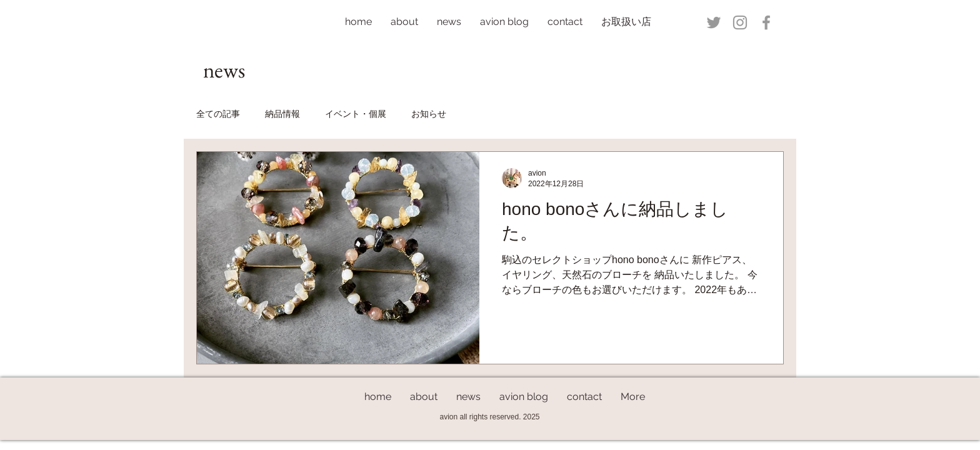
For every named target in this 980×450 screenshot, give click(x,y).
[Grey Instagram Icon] (740, 22)
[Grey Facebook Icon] (766, 22)
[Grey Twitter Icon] (714, 22)
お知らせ (429, 114)
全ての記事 (218, 114)
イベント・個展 (356, 114)
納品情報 (282, 114)
